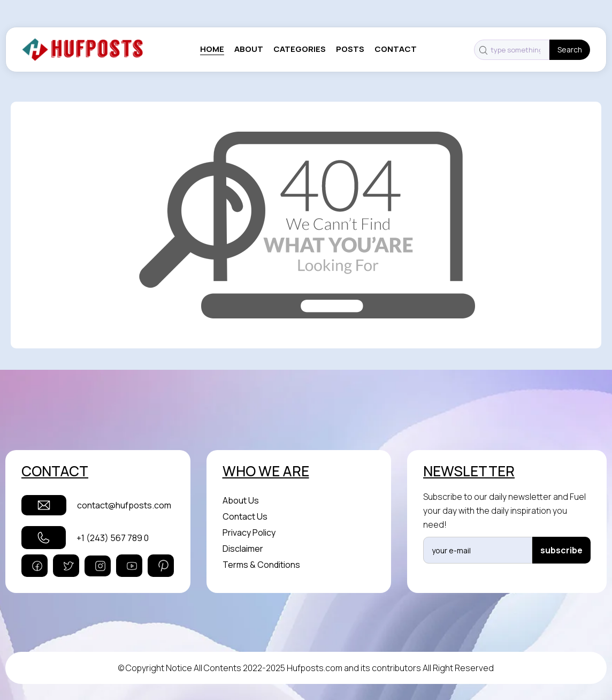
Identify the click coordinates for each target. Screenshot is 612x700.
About (249, 49)
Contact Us (245, 516)
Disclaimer (243, 549)
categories (300, 49)
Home (212, 49)
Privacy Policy (249, 532)
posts (350, 49)
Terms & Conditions (261, 565)
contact (396, 49)
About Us (241, 500)
